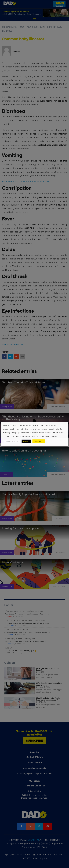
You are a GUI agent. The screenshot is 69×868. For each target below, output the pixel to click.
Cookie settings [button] (12, 441)
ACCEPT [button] (39, 441)
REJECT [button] (26, 441)
